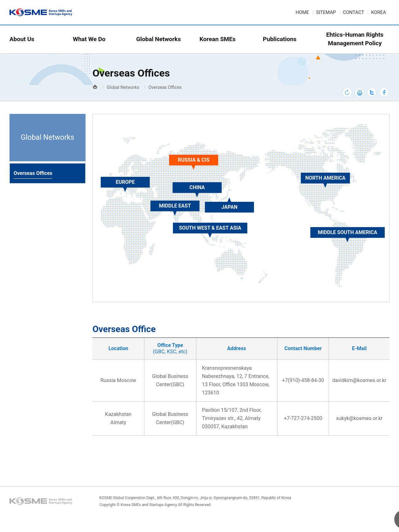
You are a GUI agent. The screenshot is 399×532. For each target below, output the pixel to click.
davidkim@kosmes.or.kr (359, 380)
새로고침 (347, 93)
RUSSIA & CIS (194, 160)
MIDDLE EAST (175, 206)
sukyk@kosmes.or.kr (359, 418)
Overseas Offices (165, 87)
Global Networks (158, 39)
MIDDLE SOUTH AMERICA (348, 232)
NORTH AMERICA (325, 178)
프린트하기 (360, 93)
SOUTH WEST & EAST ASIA (210, 228)
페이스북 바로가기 (384, 93)
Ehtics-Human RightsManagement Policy (355, 39)
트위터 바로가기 (372, 93)
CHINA (197, 187)
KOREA (379, 12)
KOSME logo (42, 12)
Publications (280, 39)
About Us (22, 39)
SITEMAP (326, 12)
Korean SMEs (218, 39)
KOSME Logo (42, 501)
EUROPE (125, 182)
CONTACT (354, 12)
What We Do (89, 39)
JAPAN (229, 207)
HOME (302, 12)
